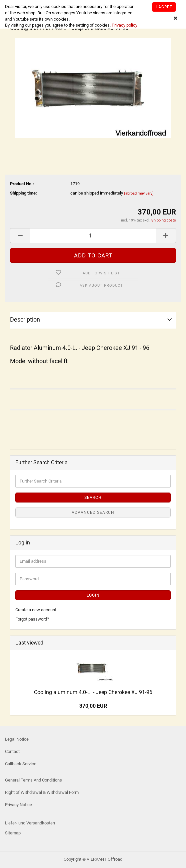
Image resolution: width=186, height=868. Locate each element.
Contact (12, 751)
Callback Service (21, 764)
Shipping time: (23, 193)
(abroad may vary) (139, 193)
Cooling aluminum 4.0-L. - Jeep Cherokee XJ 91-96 (93, 692)
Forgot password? (32, 619)
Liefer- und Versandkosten (30, 823)
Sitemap (13, 833)
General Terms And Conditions (33, 780)
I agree (164, 7)
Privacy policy (124, 25)
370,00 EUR (93, 706)
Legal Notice (17, 739)
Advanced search (93, 512)
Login (93, 595)
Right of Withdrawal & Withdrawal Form (42, 792)
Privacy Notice (18, 805)
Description (25, 319)
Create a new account (36, 610)
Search (93, 498)
